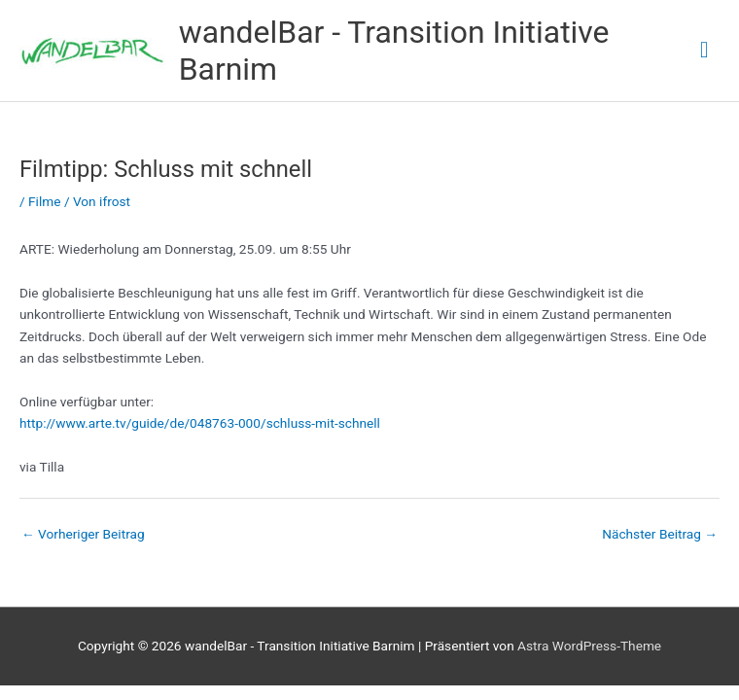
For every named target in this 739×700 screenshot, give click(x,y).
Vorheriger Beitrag (83, 534)
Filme (44, 201)
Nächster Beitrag (660, 534)
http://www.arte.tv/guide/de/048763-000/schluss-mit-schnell (200, 423)
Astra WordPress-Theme (589, 646)
